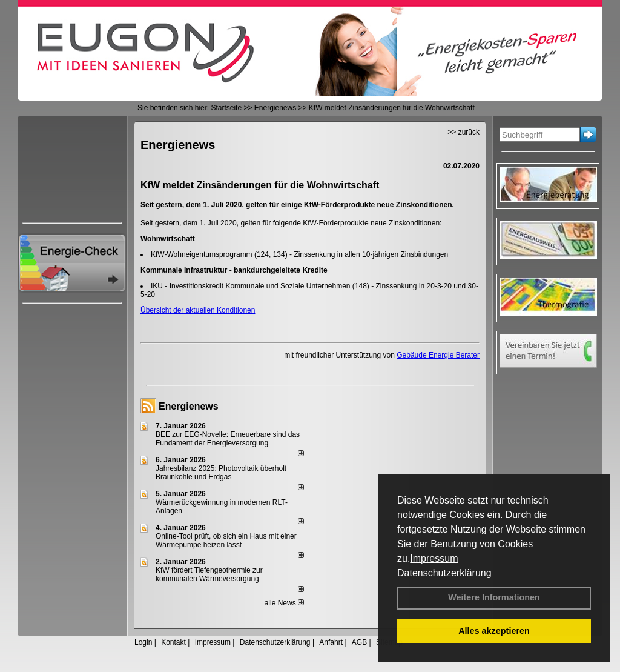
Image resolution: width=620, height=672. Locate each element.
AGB (359, 642)
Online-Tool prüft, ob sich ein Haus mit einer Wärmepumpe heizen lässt (226, 541)
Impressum (434, 558)
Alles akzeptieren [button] (494, 631)
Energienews (189, 406)
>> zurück (463, 132)
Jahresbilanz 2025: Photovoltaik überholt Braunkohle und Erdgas (221, 473)
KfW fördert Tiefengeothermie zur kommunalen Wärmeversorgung (209, 574)
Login (143, 642)
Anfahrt (331, 642)
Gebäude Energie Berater (438, 355)
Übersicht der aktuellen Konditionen (198, 310)
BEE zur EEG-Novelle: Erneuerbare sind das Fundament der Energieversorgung (228, 439)
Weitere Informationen (494, 597)
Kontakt (173, 642)
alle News (284, 603)
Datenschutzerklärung (444, 573)
